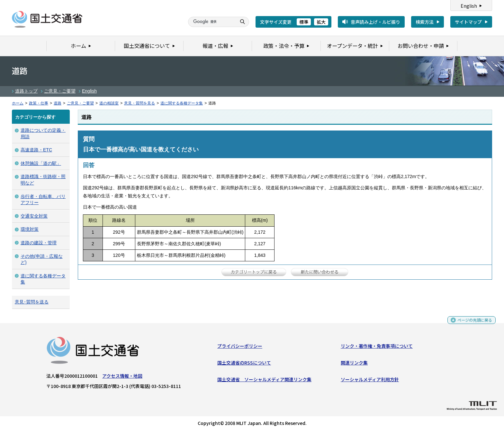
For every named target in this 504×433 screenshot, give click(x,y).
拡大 (321, 22)
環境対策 (30, 229)
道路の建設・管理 (39, 243)
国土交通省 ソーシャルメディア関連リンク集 (264, 381)
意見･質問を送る (32, 302)
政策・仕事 (39, 103)
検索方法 (425, 22)
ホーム (18, 103)
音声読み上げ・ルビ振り (375, 22)
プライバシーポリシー (240, 347)
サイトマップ (468, 22)
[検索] (212, 22)
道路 (58, 103)
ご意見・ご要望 (60, 91)
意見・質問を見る (139, 103)
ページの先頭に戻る (472, 324)
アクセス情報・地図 (122, 377)
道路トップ (26, 91)
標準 (304, 22)
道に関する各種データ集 (182, 103)
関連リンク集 (354, 364)
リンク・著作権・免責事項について (377, 347)
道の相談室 (109, 103)
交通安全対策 (34, 216)
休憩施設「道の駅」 (41, 163)
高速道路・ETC (36, 150)
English (469, 6)
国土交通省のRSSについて (244, 364)
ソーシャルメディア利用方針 (370, 381)
